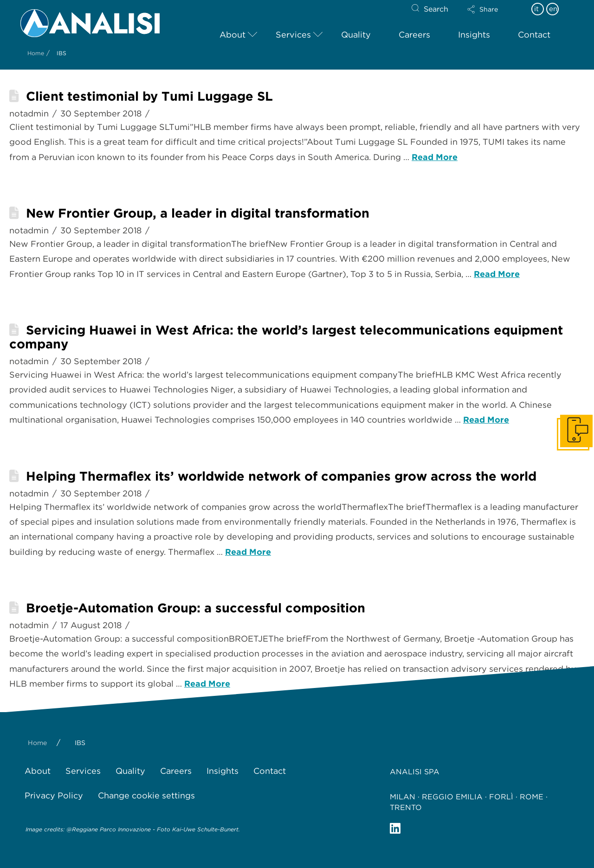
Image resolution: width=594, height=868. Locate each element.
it (536, 9)
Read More (435, 157)
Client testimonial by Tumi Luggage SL (149, 96)
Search (436, 9)
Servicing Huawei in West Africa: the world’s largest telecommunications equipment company (286, 337)
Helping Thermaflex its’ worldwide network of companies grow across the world (281, 476)
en (553, 9)
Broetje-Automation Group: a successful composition (196, 608)
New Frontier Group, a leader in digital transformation (198, 213)
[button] (491, 9)
